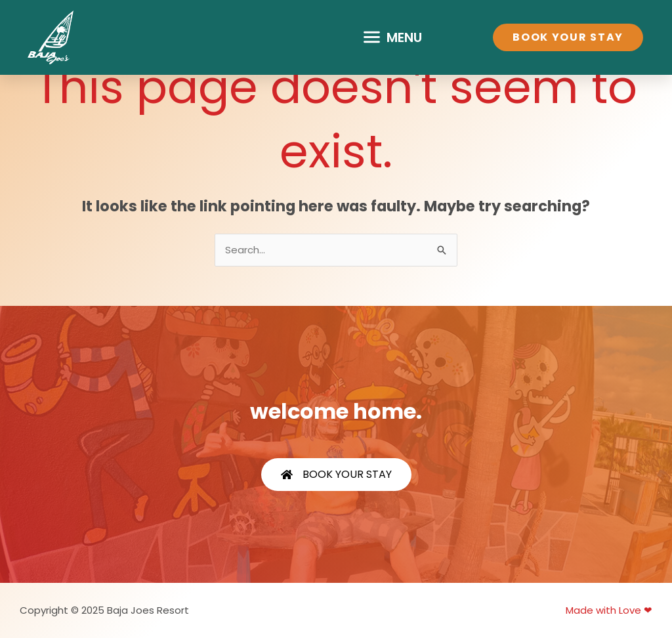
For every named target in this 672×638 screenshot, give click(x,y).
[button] (392, 37)
